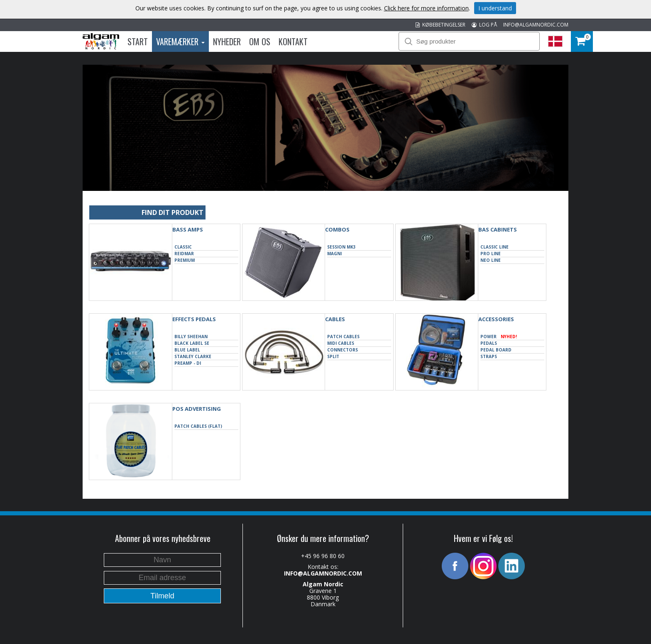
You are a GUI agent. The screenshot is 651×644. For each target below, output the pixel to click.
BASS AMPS (188, 229)
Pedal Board (496, 350)
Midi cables (341, 343)
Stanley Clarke (193, 356)
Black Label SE (192, 343)
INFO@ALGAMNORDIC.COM (536, 25)
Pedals (489, 343)
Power (499, 337)
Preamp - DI (188, 363)
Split (333, 356)
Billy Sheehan (191, 337)
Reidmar (184, 254)
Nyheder (227, 41)
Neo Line (491, 260)
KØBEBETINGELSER (441, 25)
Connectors (343, 350)
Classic (183, 247)
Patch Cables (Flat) (198, 426)
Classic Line (494, 247)
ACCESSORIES (496, 319)
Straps (489, 356)
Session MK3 (341, 247)
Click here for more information (426, 8)
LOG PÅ (484, 25)
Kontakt (293, 41)
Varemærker (180, 41)
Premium (185, 260)
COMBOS (337, 229)
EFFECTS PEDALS (194, 319)
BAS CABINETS (498, 229)
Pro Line (491, 254)
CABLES (335, 319)
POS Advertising (197, 409)
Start (138, 41)
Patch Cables (343, 337)
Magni (334, 254)
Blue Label (187, 350)
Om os (260, 41)
